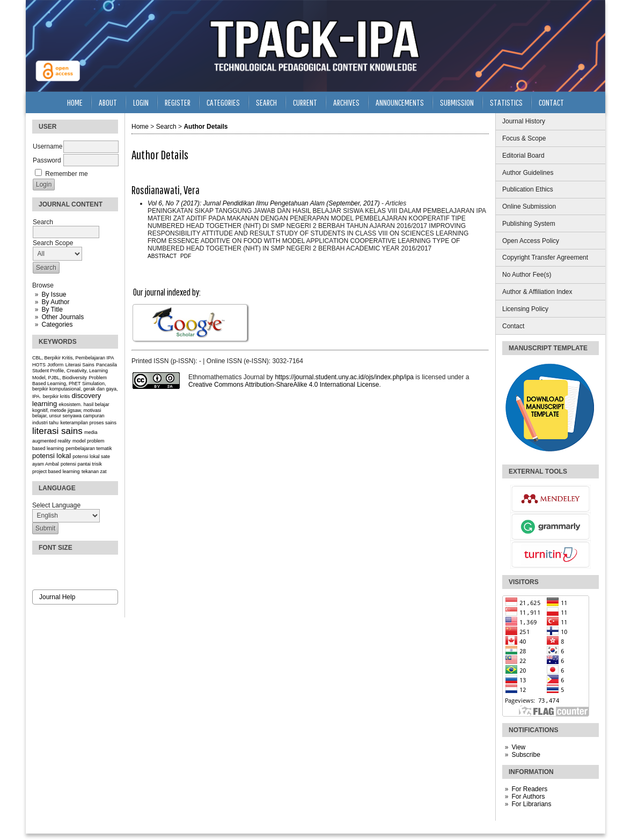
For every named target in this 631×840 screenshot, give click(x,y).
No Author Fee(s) (527, 275)
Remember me (66, 174)
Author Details (206, 127)
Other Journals (63, 317)
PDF (186, 256)
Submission (457, 102)
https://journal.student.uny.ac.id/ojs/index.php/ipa (344, 377)
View (518, 747)
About (108, 102)
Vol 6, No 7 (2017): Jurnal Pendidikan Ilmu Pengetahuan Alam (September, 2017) (264, 203)
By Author (55, 302)
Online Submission (529, 207)
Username (47, 146)
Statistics (506, 102)
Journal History (524, 121)
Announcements (400, 102)
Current (305, 102)
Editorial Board (523, 156)
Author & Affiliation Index (537, 292)
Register (178, 102)
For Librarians (531, 804)
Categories (57, 325)
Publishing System (529, 224)
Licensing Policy (525, 309)
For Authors (528, 797)
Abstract (162, 256)
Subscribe (526, 755)
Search (266, 102)
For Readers (529, 789)
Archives (346, 102)
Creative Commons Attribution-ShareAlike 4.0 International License (284, 385)
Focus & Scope (524, 138)
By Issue (54, 294)
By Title (52, 310)
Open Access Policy (531, 241)
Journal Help (57, 597)
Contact (513, 326)
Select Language (56, 505)
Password (47, 160)
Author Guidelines (528, 173)
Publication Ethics (528, 189)
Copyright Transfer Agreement (545, 257)
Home (75, 102)
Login (141, 102)
